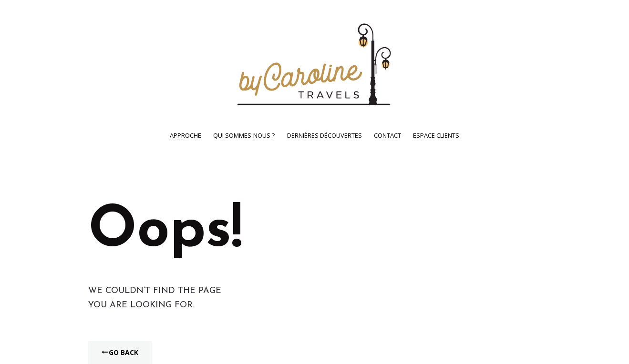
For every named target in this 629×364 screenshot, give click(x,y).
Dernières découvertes (325, 135)
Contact (387, 135)
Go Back (120, 352)
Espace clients (436, 135)
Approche (186, 135)
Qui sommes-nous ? (244, 135)
